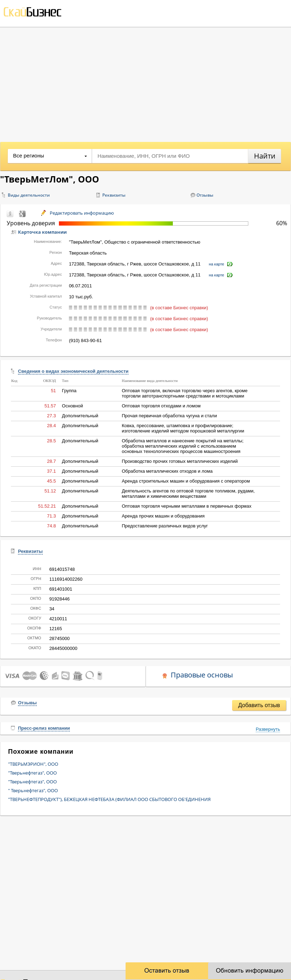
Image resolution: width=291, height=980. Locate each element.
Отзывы (205, 195)
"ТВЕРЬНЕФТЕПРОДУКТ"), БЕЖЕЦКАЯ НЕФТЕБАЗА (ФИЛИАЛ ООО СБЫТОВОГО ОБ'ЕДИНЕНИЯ (109, 799)
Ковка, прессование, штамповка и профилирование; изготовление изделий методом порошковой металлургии (183, 428)
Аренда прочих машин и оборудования (163, 516)
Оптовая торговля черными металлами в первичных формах (187, 506)
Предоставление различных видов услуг (165, 526)
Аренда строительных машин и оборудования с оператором (186, 481)
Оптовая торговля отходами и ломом (161, 406)
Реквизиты (114, 195)
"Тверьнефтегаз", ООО (32, 773)
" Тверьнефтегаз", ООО (33, 790)
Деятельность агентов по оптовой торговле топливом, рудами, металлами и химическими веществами (188, 494)
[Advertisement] (145, 84)
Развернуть (268, 729)
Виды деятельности (29, 195)
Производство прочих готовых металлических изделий (180, 461)
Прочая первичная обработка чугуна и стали (169, 416)
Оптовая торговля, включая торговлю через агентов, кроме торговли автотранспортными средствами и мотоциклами (185, 393)
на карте (216, 264)
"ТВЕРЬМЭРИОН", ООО (33, 764)
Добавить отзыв (259, 705)
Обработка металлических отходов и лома (167, 471)
